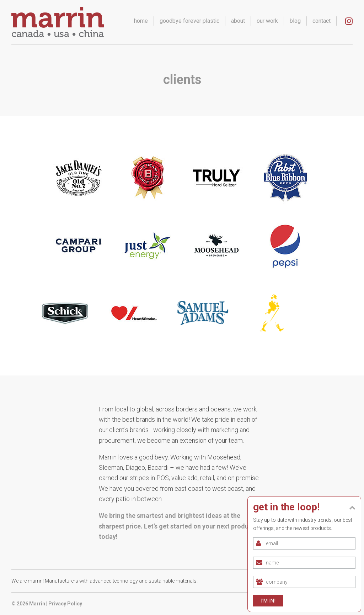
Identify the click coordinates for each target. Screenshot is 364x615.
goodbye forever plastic (189, 21)
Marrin (37, 604)
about (238, 21)
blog (295, 21)
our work (267, 21)
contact (322, 21)
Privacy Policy (65, 604)
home (141, 21)
